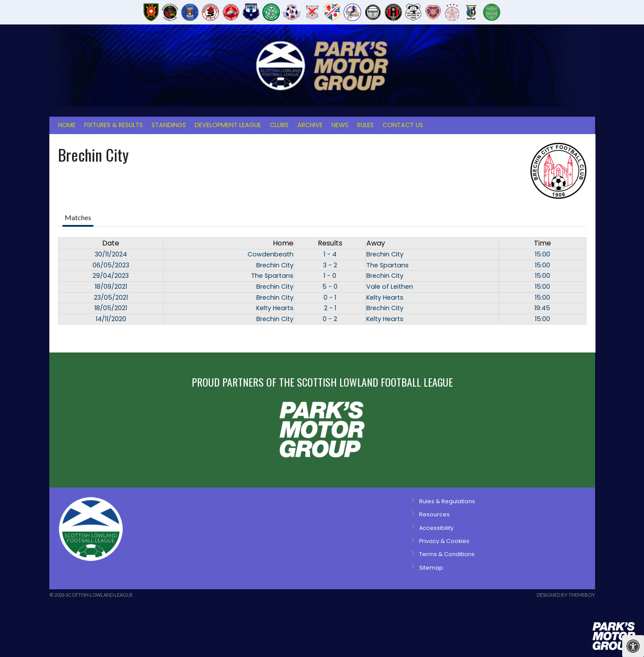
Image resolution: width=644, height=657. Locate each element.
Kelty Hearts (385, 297)
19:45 (542, 308)
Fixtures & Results (114, 125)
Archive (310, 125)
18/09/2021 (111, 287)
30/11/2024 (111, 254)
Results (330, 243)
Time (542, 243)
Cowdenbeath (270, 254)
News (340, 125)
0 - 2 (330, 319)
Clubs (279, 125)
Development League (228, 125)
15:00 (542, 254)
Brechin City (385, 254)
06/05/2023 (111, 265)
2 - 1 (330, 308)
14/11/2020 (111, 319)
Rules (365, 125)
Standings (169, 125)
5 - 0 (330, 287)
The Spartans (387, 265)
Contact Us (403, 125)
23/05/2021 (111, 297)
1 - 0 (330, 276)
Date (111, 243)
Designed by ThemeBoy (566, 595)
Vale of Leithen (390, 287)
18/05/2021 (111, 308)
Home (67, 125)
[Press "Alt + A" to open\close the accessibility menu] (633, 646)
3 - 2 (330, 265)
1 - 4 (330, 254)
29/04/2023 (111, 276)
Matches (78, 217)
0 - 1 (330, 297)
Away (376, 243)
